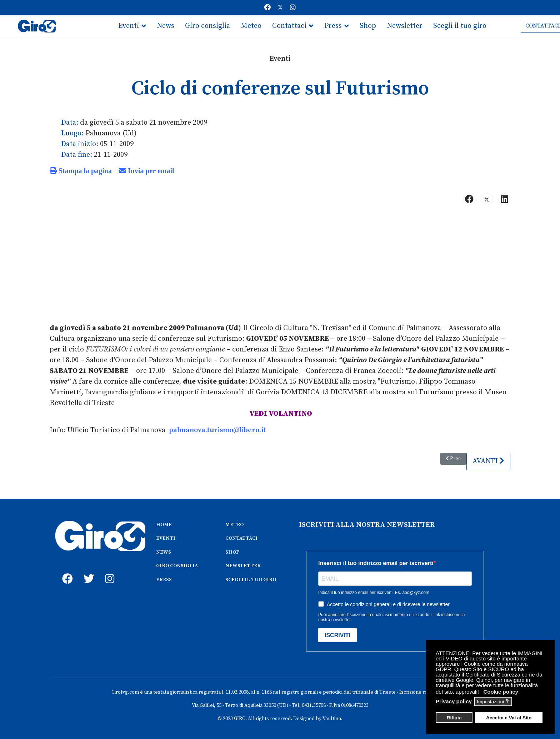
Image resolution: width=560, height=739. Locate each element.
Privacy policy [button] (454, 701)
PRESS (164, 580)
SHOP (232, 552)
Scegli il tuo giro (460, 26)
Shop (368, 26)
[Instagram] (293, 8)
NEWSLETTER (243, 566)
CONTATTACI (241, 538)
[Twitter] (280, 8)
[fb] (66, 571)
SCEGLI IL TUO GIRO (251, 580)
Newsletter (405, 26)
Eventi (129, 26)
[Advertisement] (280, 267)
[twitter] (87, 571)
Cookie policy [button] (501, 692)
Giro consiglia (207, 26)
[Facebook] (267, 8)
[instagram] (109, 571)
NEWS (164, 552)
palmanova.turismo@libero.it (217, 430)
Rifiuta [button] (454, 718)
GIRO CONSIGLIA (177, 566)
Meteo (251, 26)
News (166, 26)
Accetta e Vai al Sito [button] (509, 718)
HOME (164, 525)
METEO (234, 525)
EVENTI (166, 538)
